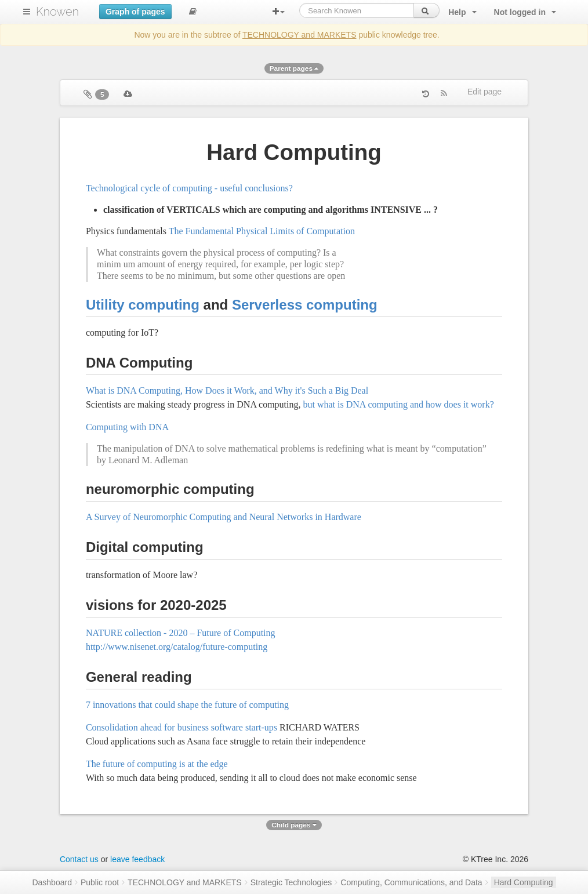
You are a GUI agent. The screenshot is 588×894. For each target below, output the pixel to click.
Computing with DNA (127, 427)
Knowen (57, 12)
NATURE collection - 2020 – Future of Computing (181, 633)
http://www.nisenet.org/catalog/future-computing (177, 647)
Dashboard (52, 882)
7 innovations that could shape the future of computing (187, 705)
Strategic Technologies (291, 882)
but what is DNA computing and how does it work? (399, 404)
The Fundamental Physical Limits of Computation (262, 231)
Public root (100, 882)
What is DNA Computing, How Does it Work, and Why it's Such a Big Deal (227, 390)
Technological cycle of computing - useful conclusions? (189, 188)
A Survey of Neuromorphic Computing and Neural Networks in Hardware (224, 517)
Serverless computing (305, 305)
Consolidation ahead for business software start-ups (182, 727)
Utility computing (143, 305)
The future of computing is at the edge (157, 764)
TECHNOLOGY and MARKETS (300, 35)
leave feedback (137, 859)
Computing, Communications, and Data (411, 882)
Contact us (79, 859)
